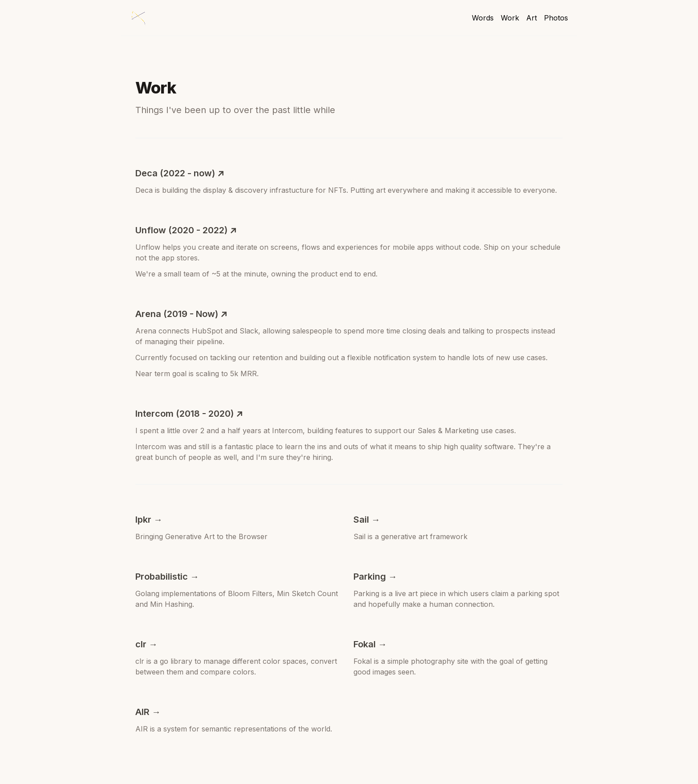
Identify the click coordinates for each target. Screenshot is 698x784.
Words (483, 18)
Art (532, 18)
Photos (556, 18)
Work (510, 18)
